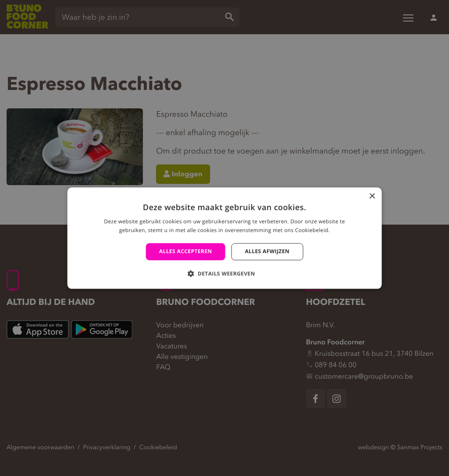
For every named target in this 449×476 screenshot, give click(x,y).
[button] (224, 273)
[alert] (224, 238)
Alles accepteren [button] (186, 252)
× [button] (372, 197)
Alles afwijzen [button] (267, 252)
